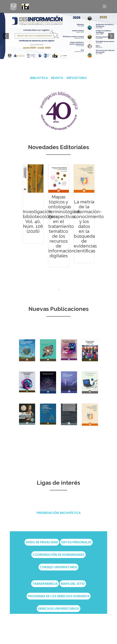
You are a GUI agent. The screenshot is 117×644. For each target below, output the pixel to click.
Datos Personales (76, 542)
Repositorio (77, 78)
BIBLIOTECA (39, 78)
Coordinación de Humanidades (58, 555)
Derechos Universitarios (59, 609)
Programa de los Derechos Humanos (59, 596)
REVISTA (57, 78)
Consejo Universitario (58, 567)
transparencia (45, 584)
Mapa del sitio (73, 584)
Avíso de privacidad (42, 542)
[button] (6, 36)
